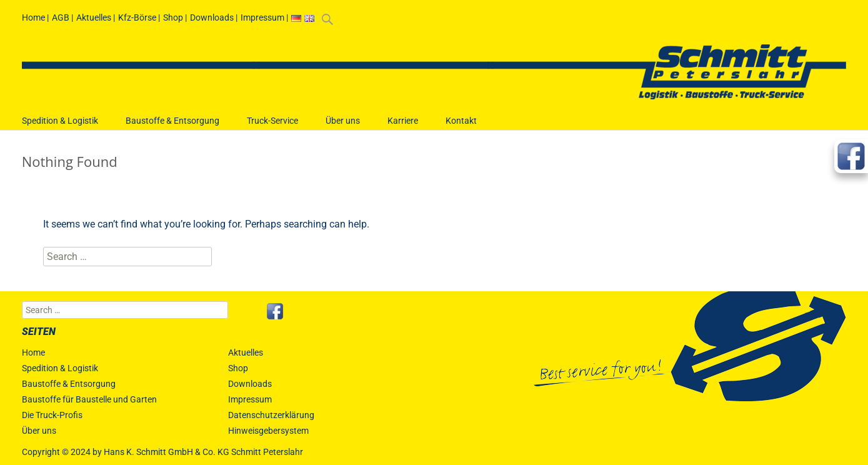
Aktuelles (94, 17)
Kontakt (461, 127)
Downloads (212, 17)
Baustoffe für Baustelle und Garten (89, 399)
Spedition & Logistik (60, 127)
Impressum (262, 17)
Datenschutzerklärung (271, 415)
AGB (61, 17)
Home (33, 17)
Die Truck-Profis (52, 415)
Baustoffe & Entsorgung (172, 127)
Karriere (403, 127)
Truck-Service (272, 127)
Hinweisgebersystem (268, 431)
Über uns (343, 127)
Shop (173, 17)
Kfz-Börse (137, 17)
